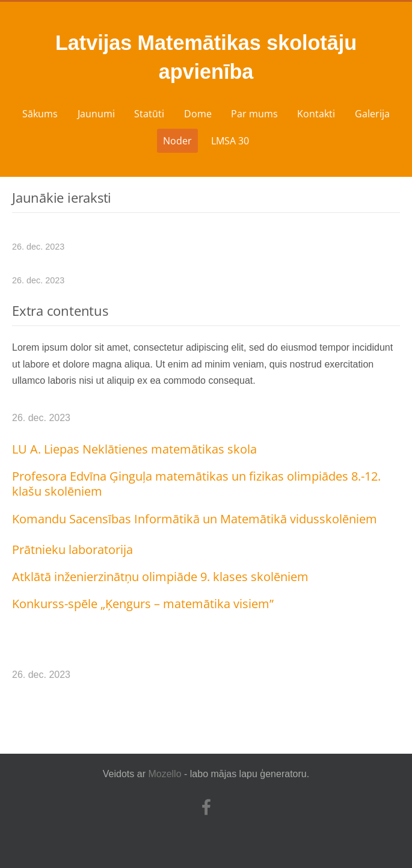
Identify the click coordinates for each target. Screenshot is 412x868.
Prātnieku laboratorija (72, 549)
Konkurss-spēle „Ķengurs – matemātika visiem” (143, 604)
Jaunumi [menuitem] (96, 114)
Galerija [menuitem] (372, 114)
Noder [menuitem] (177, 141)
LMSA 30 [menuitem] (230, 141)
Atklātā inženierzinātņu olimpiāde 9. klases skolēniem (160, 577)
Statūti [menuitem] (149, 114)
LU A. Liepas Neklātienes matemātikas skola (134, 449)
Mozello (164, 774)
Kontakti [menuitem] (316, 114)
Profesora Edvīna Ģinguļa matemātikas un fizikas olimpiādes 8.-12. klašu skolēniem (196, 484)
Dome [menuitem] (198, 114)
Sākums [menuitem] (40, 114)
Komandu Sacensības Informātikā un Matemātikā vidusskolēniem (195, 519)
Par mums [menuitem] (254, 114)
